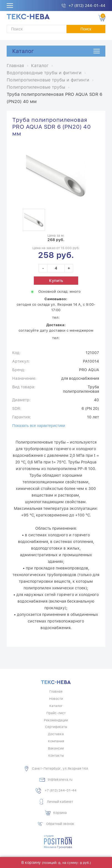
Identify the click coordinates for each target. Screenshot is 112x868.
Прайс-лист (56, 713)
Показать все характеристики (39, 426)
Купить (56, 281)
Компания (56, 741)
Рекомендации (56, 720)
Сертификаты (56, 727)
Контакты (56, 756)
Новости (56, 699)
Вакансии (56, 748)
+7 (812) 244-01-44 (87, 6)
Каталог (23, 51)
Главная (56, 692)
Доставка (56, 734)
